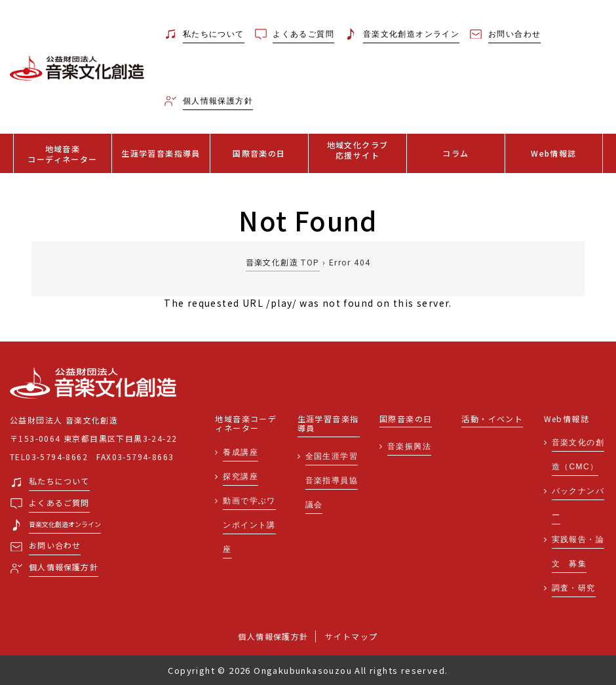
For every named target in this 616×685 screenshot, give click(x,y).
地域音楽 (63, 154)
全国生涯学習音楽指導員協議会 (332, 480)
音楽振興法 (409, 446)
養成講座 (241, 452)
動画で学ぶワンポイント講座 (249, 525)
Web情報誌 (553, 153)
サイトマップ (351, 636)
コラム (455, 153)
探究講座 (241, 477)
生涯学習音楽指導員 (161, 153)
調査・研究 (574, 588)
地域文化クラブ (357, 150)
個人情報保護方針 (273, 636)
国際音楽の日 (259, 153)
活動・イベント (492, 419)
